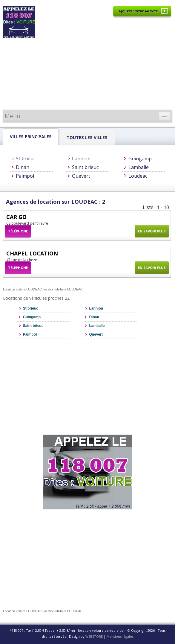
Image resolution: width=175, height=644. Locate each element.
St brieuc (26, 159)
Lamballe (139, 167)
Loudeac (138, 176)
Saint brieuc (85, 167)
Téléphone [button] (18, 231)
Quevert (81, 176)
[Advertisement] (104, 65)
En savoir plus (152, 231)
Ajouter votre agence (142, 15)
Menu (13, 116)
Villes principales (31, 137)
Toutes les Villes (87, 137)
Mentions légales (120, 636)
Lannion (81, 159)
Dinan (23, 167)
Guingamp (140, 159)
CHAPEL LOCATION (32, 253)
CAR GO (16, 217)
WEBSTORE (94, 636)
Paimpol (25, 176)
